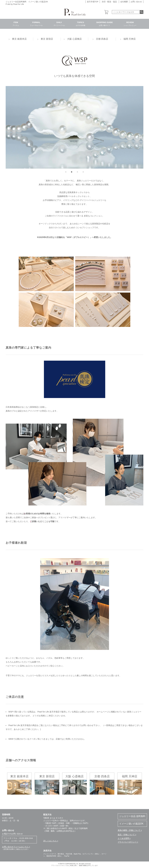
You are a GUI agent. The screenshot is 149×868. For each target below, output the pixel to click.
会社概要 (124, 2)
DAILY (59, 24)
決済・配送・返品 (109, 2)
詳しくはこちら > (51, 841)
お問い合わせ (136, 2)
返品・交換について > (127, 835)
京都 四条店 (102, 39)
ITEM (16, 24)
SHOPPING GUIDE (104, 24)
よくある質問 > (124, 838)
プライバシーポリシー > (128, 842)
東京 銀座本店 (19, 39)
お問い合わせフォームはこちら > (16, 847)
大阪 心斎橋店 (74, 39)
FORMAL (36, 24)
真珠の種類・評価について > (130, 830)
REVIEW (130, 24)
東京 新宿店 (47, 39)
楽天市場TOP (93, 2)
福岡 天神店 (130, 39)
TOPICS (81, 24)
